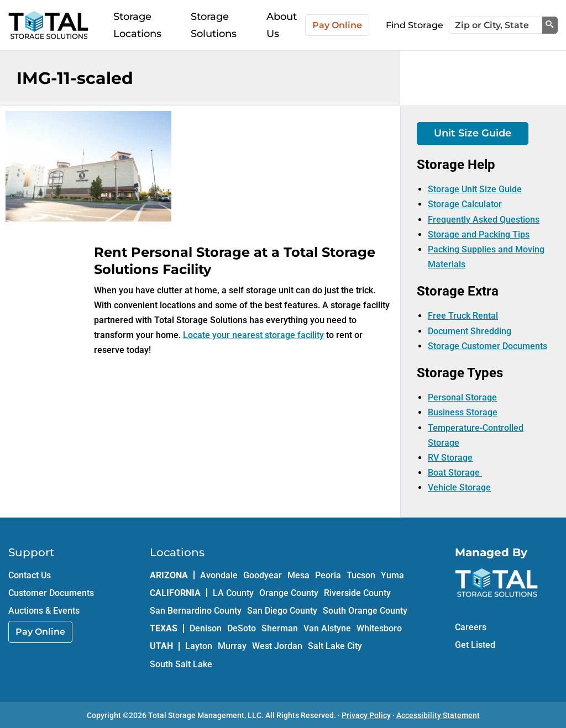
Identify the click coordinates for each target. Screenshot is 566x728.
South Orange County (365, 611)
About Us (282, 25)
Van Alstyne (327, 628)
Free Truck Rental (463, 316)
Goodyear (263, 575)
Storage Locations (137, 25)
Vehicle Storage (459, 487)
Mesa (298, 575)
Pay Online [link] (40, 632)
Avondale (219, 575)
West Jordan (277, 646)
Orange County (289, 593)
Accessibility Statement (438, 715)
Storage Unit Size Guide (475, 189)
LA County (233, 593)
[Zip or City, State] (496, 25)
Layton (199, 646)
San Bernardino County (196, 611)
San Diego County (282, 611)
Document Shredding (470, 331)
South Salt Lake (181, 664)
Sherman (280, 628)
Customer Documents (51, 593)
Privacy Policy (366, 715)
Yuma (392, 575)
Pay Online (337, 25)
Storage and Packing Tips (479, 234)
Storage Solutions (214, 25)
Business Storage (463, 412)
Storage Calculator (465, 204)
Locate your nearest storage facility (253, 335)
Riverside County (357, 593)
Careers (471, 627)
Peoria (328, 575)
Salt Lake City (335, 646)
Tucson (361, 575)
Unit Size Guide (473, 133)
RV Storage (450, 458)
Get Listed (475, 645)
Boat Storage (455, 473)
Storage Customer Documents (488, 346)
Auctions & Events (44, 611)
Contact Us (30, 575)
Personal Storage (462, 397)
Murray (232, 646)
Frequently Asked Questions (484, 220)
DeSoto (242, 628)
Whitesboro (379, 628)
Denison (206, 628)
